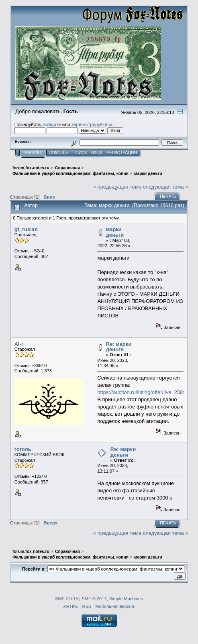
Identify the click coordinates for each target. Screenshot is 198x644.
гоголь (23, 449)
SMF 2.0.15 (66, 599)
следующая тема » (166, 187)
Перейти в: (34, 569)
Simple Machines (126, 599)
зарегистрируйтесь (92, 124)
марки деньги (115, 232)
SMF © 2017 (94, 599)
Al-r (19, 344)
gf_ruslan (26, 229)
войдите (52, 124)
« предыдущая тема (117, 187)
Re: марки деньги (119, 347)
